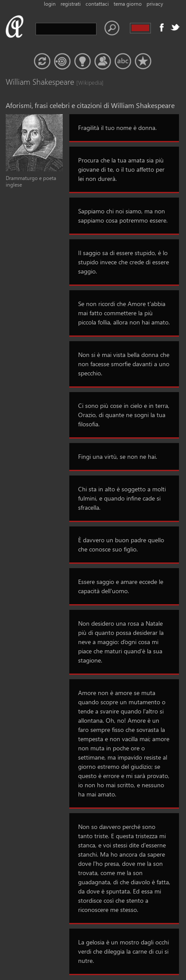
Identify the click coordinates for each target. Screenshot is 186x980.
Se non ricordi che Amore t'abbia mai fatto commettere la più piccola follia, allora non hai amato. (124, 313)
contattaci (97, 4)
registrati (71, 4)
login (50, 4)
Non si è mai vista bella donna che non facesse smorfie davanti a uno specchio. (124, 364)
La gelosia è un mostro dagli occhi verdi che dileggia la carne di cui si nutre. (123, 951)
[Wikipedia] (85, 82)
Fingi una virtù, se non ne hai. (118, 456)
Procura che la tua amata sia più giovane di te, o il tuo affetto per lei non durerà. (121, 169)
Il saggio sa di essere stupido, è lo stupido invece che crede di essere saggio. (123, 262)
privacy (155, 4)
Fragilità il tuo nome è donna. (117, 128)
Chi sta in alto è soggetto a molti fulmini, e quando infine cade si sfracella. (122, 498)
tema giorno (128, 4)
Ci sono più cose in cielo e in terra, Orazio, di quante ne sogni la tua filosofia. (124, 415)
